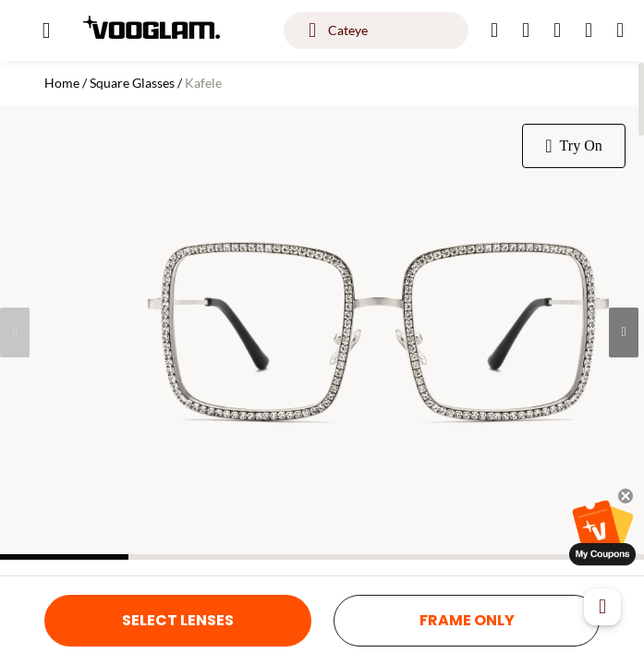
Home (62, 83)
